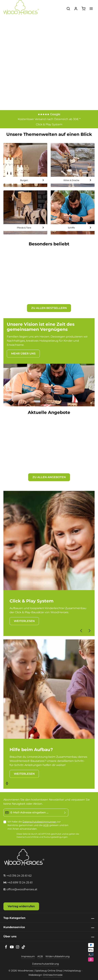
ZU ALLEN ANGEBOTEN (49, 477)
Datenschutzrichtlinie (28, 837)
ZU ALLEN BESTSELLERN (49, 308)
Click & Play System (49, 124)
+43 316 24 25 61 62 (19, 876)
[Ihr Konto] (76, 9)
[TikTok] (23, 948)
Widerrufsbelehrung (58, 956)
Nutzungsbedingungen (56, 837)
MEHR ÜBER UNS (23, 354)
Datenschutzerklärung (45, 964)
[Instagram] (18, 948)
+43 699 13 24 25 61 (20, 882)
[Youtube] (12, 948)
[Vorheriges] (81, 631)
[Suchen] (68, 9)
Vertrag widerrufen (21, 906)
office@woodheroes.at (22, 889)
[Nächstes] (89, 631)
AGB (46, 825)
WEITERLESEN (24, 621)
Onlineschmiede (53, 975)
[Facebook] (6, 948)
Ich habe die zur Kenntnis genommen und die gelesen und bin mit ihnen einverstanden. (38, 825)
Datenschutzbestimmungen (39, 822)
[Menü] (91, 9)
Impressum (28, 956)
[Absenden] (65, 813)
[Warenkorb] (83, 9)
